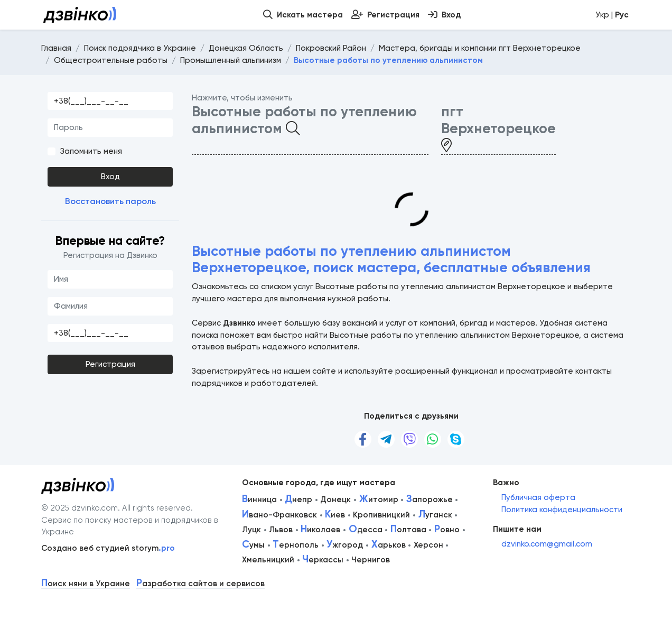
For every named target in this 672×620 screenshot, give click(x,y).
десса (366, 530)
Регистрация (110, 364)
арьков (389, 545)
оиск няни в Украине (86, 584)
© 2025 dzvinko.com (80, 508)
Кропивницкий (381, 515)
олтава (408, 530)
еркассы (323, 560)
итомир (379, 499)
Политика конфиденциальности (562, 510)
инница (259, 499)
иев (335, 515)
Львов (281, 530)
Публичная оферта (538, 497)
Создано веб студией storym (108, 548)
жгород (345, 545)
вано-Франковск (279, 515)
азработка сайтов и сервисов (200, 584)
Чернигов (371, 560)
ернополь (296, 545)
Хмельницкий (268, 560)
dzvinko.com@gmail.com (547, 544)
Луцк (251, 530)
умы (253, 545)
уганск (435, 515)
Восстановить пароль (110, 201)
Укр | (612, 15)
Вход (110, 177)
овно (447, 530)
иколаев (320, 530)
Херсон (428, 545)
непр (298, 499)
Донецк (335, 499)
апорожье (430, 499)
